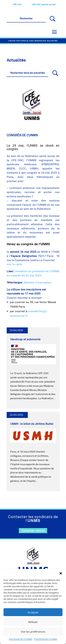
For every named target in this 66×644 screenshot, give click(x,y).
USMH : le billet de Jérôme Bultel (32, 424)
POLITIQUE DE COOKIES (21, 639)
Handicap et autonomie (25, 339)
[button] (61, 573)
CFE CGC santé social (44, 4)
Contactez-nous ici (33, 531)
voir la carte (14, 264)
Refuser (33, 622)
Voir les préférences (33, 632)
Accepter (33, 612)
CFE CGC (17, 4)
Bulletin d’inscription (38, 282)
